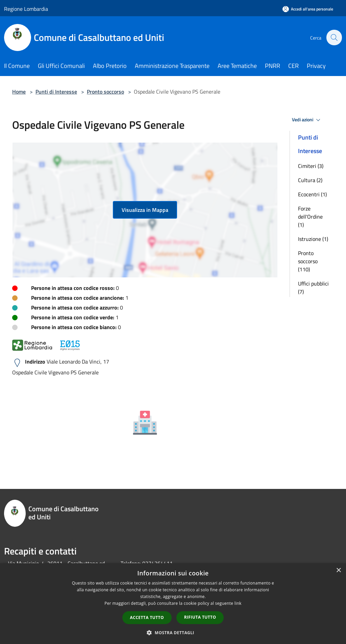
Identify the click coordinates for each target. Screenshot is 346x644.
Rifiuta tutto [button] (200, 617)
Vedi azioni (307, 120)
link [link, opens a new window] (238, 603)
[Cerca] (334, 38)
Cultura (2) (310, 180)
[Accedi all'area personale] (308, 9)
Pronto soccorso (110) (308, 261)
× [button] (338, 571)
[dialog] (173, 604)
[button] (173, 633)
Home (19, 92)
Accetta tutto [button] (147, 617)
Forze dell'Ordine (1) (310, 217)
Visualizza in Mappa (145, 210)
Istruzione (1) (313, 239)
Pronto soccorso (105, 92)
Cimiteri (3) (311, 166)
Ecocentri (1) (312, 194)
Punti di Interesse (56, 92)
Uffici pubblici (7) (313, 288)
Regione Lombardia (26, 9)
